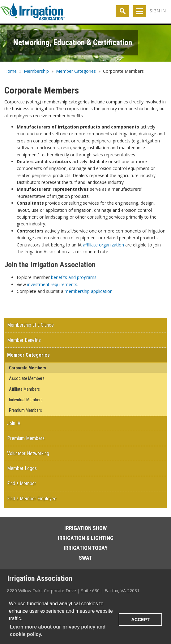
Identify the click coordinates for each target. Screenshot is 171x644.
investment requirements (52, 284)
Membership (36, 71)
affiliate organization (103, 245)
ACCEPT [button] (141, 620)
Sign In (158, 11)
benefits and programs (74, 277)
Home (11, 71)
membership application (89, 291)
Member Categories (76, 71)
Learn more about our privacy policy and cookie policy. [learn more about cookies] (58, 631)
